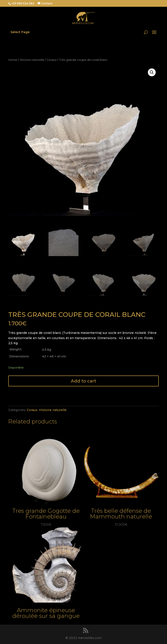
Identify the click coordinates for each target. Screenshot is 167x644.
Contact (47, 3)
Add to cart (83, 381)
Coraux (52, 60)
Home (13, 60)
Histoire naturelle (32, 60)
